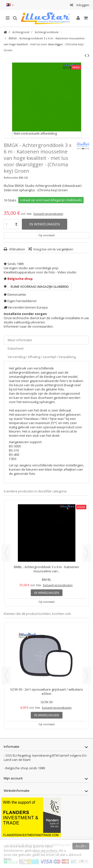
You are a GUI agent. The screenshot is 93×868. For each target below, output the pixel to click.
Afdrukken (17, 249)
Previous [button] (6, 553)
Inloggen (82, 5)
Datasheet (16, 348)
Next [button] (87, 553)
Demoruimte (17, 294)
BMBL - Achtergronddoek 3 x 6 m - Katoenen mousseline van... (46, 569)
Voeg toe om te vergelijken (53, 249)
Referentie (11, 178)
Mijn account (13, 778)
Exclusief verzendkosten (48, 214)
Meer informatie (20, 340)
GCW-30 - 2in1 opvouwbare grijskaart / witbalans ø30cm (47, 691)
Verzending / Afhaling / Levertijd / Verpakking (42, 357)
